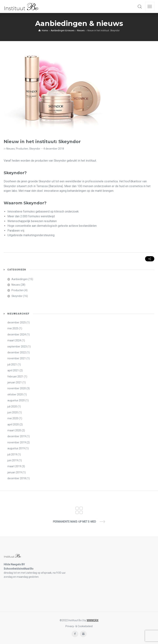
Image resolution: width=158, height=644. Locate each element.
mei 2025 (13, 328)
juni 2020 (13, 412)
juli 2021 (12, 364)
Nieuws (11, 149)
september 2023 (17, 347)
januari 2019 (15, 472)
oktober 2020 (15, 394)
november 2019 (17, 442)
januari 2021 (15, 382)
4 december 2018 (54, 149)
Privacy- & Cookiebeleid (79, 626)
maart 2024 (14, 340)
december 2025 (17, 322)
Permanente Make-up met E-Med (74, 522)
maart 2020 (14, 430)
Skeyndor (35, 149)
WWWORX (93, 620)
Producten (22, 149)
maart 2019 (14, 466)
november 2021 (17, 358)
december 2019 (17, 436)
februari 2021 (15, 377)
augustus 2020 (16, 400)
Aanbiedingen (20, 279)
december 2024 (17, 334)
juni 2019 (13, 460)
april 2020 (13, 424)
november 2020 (17, 388)
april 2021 (13, 370)
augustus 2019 (16, 448)
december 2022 (17, 352)
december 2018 (17, 478)
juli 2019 (12, 454)
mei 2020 (13, 418)
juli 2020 (12, 407)
